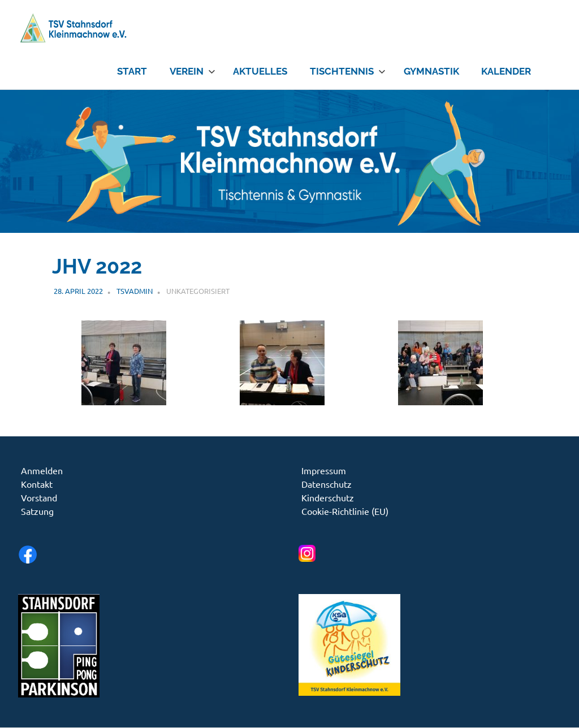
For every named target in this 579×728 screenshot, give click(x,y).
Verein (193, 71)
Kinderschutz (328, 497)
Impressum (324, 470)
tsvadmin (135, 291)
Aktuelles (260, 71)
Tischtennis (348, 71)
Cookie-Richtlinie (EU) (345, 511)
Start (132, 71)
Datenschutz (327, 484)
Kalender (506, 71)
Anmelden (42, 470)
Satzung (37, 511)
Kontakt (37, 484)
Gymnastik (431, 71)
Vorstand (39, 497)
